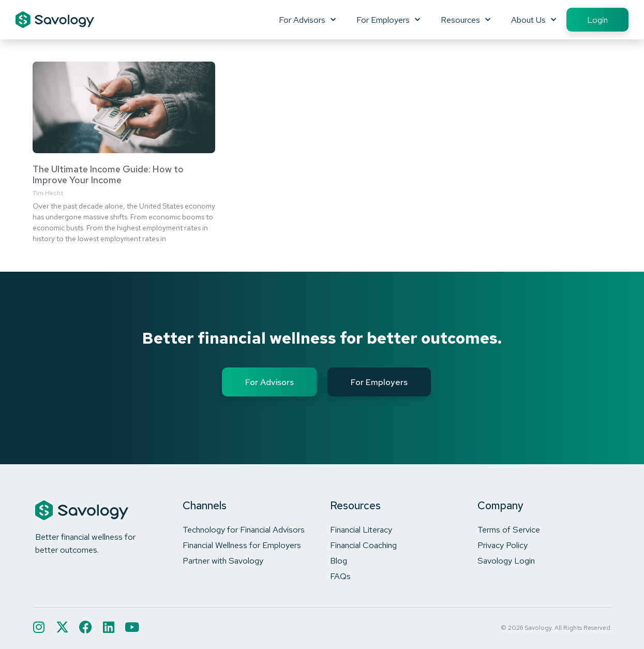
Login (597, 20)
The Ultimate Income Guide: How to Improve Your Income (108, 175)
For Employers (388, 20)
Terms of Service (509, 529)
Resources (466, 20)
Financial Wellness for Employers (242, 545)
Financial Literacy (361, 529)
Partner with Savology (223, 561)
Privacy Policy (503, 545)
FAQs (340, 576)
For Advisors (307, 20)
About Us (534, 20)
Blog (339, 561)
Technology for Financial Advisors (244, 529)
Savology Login (506, 561)
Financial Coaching (363, 545)
